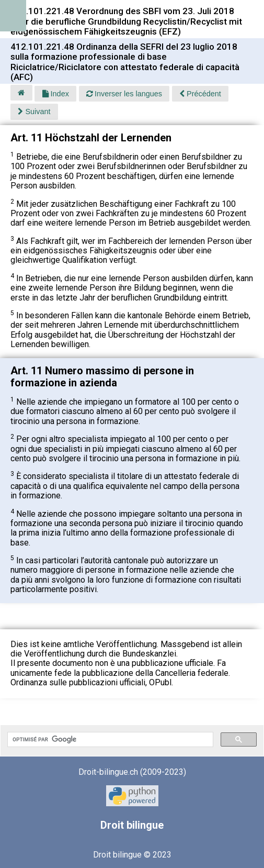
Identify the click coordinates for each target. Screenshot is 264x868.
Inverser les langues (124, 94)
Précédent (200, 94)
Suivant (34, 112)
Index (56, 94)
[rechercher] (109, 740)
